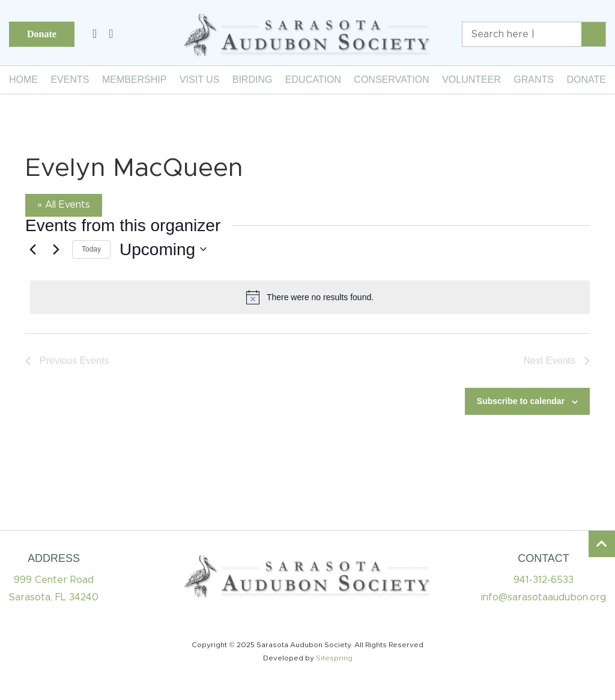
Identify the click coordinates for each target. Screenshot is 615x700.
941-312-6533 (544, 580)
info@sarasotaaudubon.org (544, 597)
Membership (135, 80)
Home (23, 80)
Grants (534, 80)
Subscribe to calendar (521, 401)
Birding (253, 80)
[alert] (310, 297)
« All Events (64, 205)
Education (313, 80)
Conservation (391, 80)
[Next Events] (56, 249)
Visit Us (199, 80)
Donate (42, 34)
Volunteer (471, 80)
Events (70, 80)
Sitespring (334, 658)
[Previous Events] (32, 249)
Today (91, 249)
